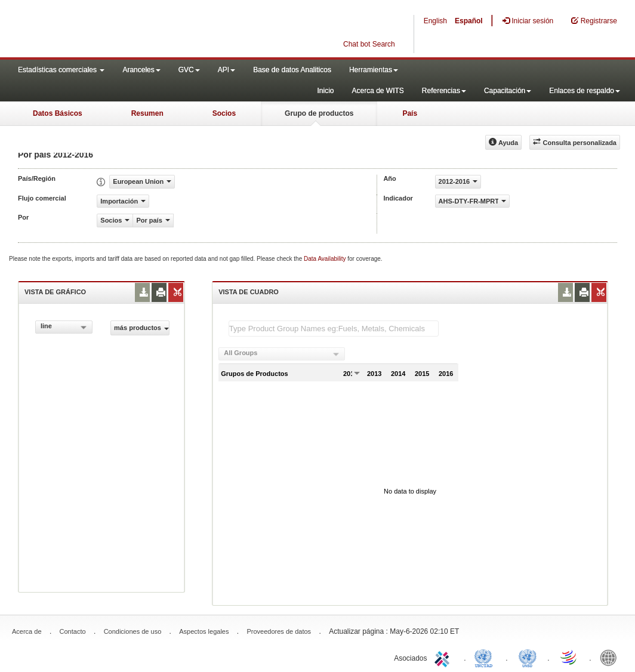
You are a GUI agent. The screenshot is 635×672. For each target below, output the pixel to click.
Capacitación (508, 91)
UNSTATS (528, 657)
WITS (119, 30)
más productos (141, 328)
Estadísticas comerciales (61, 70)
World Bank (611, 657)
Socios (224, 113)
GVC (189, 70)
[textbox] (334, 329)
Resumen (147, 113)
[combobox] (64, 327)
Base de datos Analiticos (292, 70)
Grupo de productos (319, 113)
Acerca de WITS (377, 91)
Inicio (325, 91)
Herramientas (374, 70)
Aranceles (141, 70)
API (226, 70)
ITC (444, 657)
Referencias (444, 91)
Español (469, 21)
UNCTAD (486, 657)
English (435, 21)
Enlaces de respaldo (585, 91)
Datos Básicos (58, 113)
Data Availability (326, 259)
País (410, 113)
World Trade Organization (569, 657)
